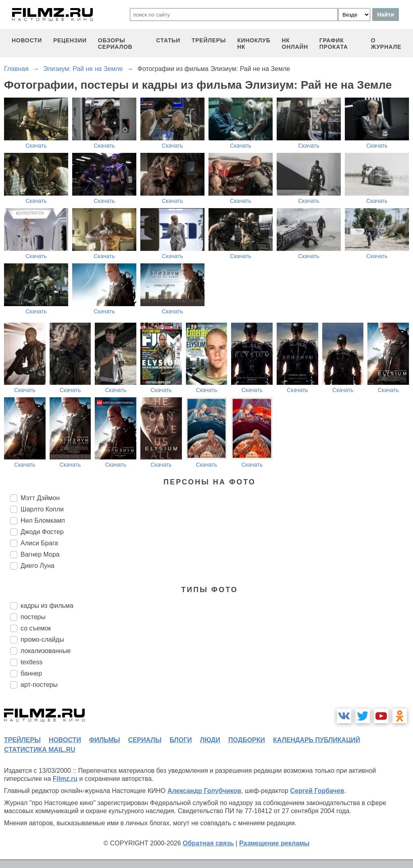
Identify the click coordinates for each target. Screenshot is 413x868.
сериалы (145, 740)
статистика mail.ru (40, 750)
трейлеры (209, 40)
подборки (247, 740)
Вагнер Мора (40, 554)
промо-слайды (42, 640)
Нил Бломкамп (43, 521)
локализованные (46, 651)
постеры (33, 617)
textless (31, 662)
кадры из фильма (47, 606)
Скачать (36, 146)
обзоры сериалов (115, 44)
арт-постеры (39, 685)
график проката (334, 44)
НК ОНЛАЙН (295, 44)
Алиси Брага (39, 543)
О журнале (386, 44)
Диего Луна (38, 566)
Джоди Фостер (42, 532)
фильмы (104, 740)
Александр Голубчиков (204, 791)
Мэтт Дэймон (40, 498)
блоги (180, 740)
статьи (168, 40)
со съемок (36, 628)
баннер (31, 673)
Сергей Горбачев (317, 791)
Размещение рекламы (274, 843)
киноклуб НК (254, 44)
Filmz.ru (65, 779)
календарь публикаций (317, 740)
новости (27, 40)
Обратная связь (208, 843)
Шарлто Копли (42, 509)
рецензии (70, 40)
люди (210, 740)
